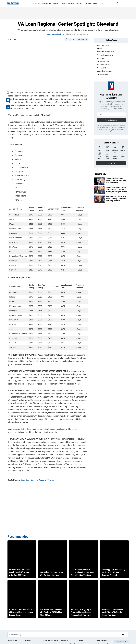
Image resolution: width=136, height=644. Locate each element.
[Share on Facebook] (66, 39)
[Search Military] (64, 635)
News (88, 3)
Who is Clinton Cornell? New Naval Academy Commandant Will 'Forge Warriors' (117, 199)
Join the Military (68, 3)
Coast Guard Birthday (55, 34)
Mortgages (47, 3)
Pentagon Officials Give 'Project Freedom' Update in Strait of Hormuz (116, 180)
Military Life (98, 3)
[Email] (74, 39)
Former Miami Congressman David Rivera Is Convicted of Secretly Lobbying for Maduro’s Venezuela (117, 190)
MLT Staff (13, 39)
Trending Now (100, 174)
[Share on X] (70, 39)
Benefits (80, 3)
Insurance (37, 3)
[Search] (116, 3)
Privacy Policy (107, 129)
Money (56, 3)
